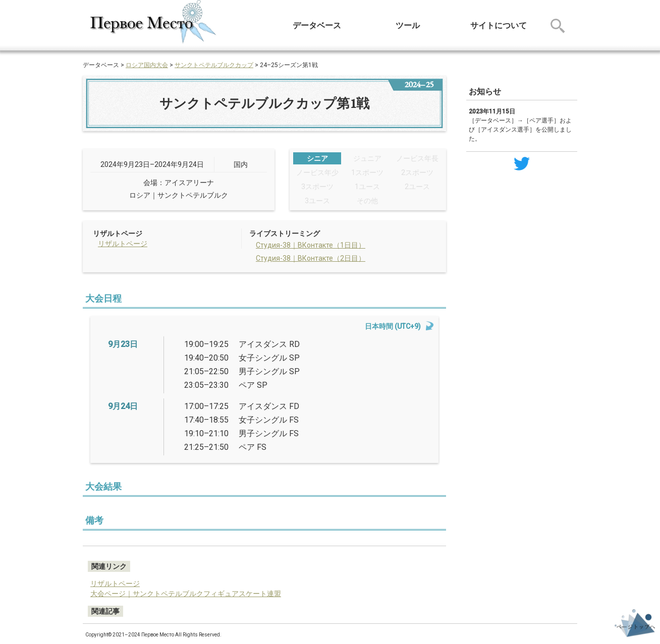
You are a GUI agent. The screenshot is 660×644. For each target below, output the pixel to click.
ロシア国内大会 (147, 65)
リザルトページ (123, 244)
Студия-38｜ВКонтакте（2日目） (311, 258)
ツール (408, 25)
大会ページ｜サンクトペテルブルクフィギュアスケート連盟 (186, 594)
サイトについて (499, 25)
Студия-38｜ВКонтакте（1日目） (311, 245)
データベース (317, 25)
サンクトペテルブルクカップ (214, 65)
